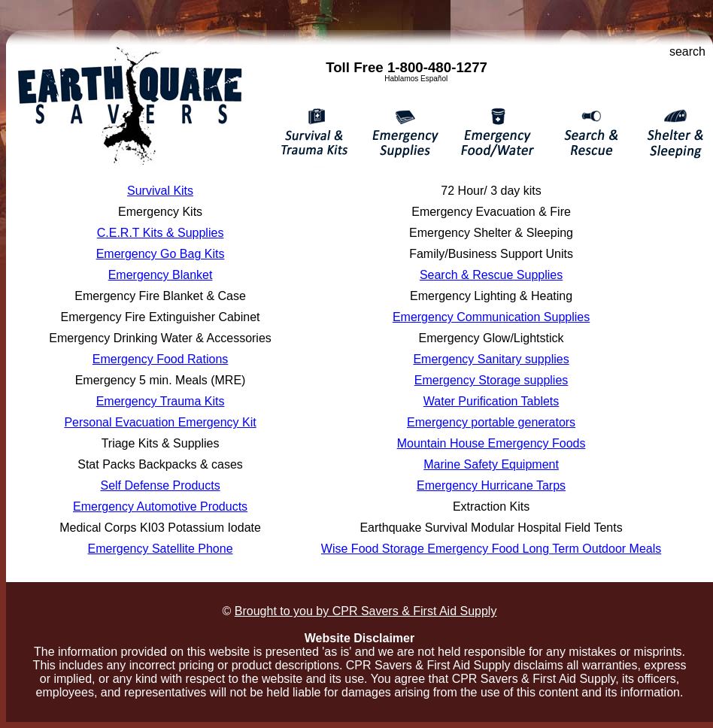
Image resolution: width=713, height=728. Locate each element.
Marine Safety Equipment (491, 464)
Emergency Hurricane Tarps (491, 485)
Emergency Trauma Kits (161, 401)
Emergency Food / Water (495, 135)
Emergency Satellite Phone (161, 549)
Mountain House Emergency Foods (492, 443)
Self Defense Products (160, 485)
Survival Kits (160, 191)
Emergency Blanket (161, 275)
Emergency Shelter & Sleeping (670, 135)
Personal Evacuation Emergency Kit (160, 422)
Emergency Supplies (402, 135)
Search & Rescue (585, 135)
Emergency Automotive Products (160, 507)
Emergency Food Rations (161, 359)
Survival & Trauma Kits (316, 135)
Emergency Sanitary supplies (491, 359)
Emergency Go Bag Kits (161, 254)
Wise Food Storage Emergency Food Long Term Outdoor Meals (491, 549)
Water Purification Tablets (492, 401)
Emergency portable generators (491, 422)
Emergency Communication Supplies (491, 317)
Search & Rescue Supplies (491, 275)
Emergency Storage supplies (492, 380)
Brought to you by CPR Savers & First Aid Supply (366, 611)
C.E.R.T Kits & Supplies (161, 233)
